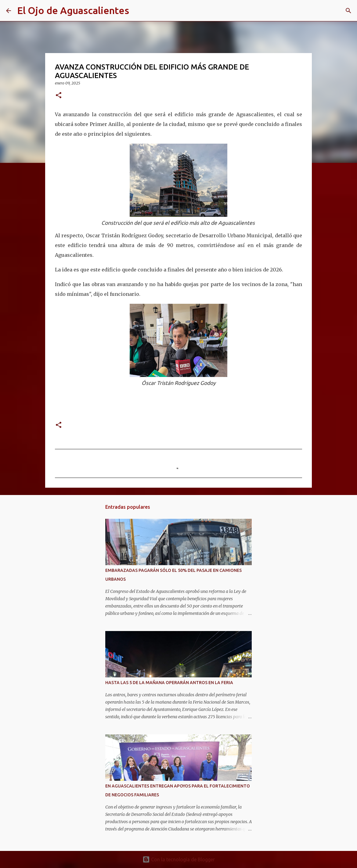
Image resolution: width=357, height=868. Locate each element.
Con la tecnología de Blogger (179, 859)
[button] (59, 96)
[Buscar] (138, 11)
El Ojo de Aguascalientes (73, 10)
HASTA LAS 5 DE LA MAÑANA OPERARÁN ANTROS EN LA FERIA (169, 683)
